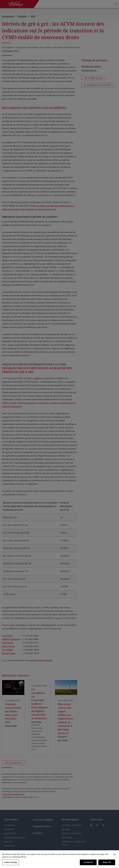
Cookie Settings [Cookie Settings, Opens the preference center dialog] (11, 862)
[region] (60, 859)
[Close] (115, 855)
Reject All (107, 862)
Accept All (88, 862)
